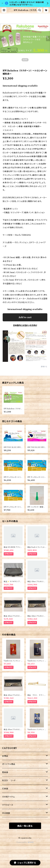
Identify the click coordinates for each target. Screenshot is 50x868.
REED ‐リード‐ (10, 780)
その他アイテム (8, 797)
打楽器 (5, 789)
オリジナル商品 (9, 764)
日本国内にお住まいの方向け (25, 325)
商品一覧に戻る (25, 826)
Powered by (25, 842)
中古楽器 (6, 813)
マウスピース (8, 805)
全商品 (5, 756)
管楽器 (5, 772)
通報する (44, 367)
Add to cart (25, 317)
